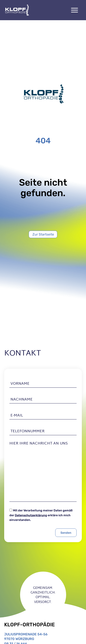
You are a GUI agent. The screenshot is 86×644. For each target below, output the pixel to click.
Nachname (22, 400)
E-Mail (17, 415)
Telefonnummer (28, 431)
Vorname (20, 384)
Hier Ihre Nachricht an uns (39, 444)
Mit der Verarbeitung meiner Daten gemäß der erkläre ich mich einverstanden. (41, 515)
